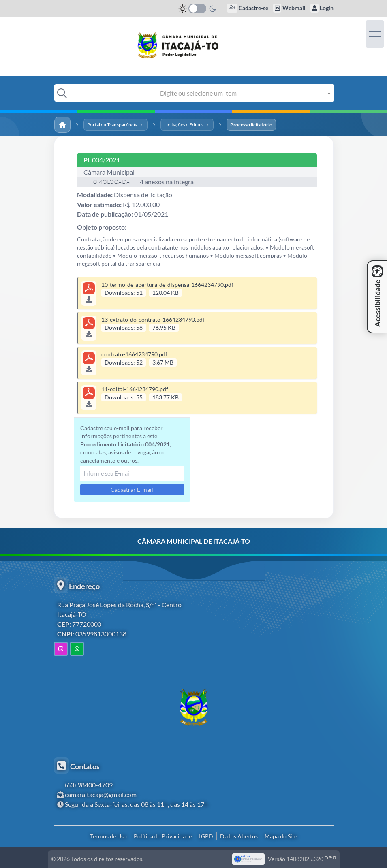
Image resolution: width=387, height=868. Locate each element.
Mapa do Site (281, 836)
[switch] (197, 9)
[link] (193, 45)
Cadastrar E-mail (132, 489)
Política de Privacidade (163, 836)
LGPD (206, 836)
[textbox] (201, 93)
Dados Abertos (239, 836)
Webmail (289, 8)
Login (322, 8)
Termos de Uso (108, 836)
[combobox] (201, 93)
